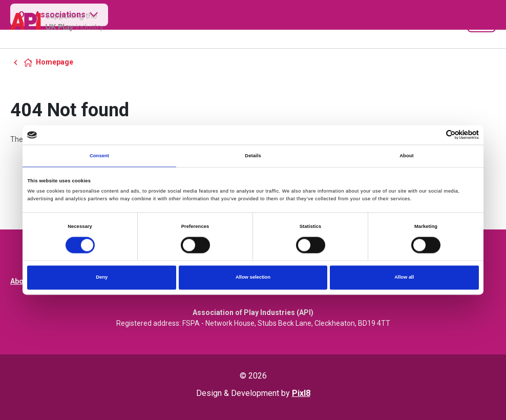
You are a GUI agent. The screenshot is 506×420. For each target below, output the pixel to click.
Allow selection (253, 278)
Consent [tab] (99, 156)
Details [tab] (253, 156)
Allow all (404, 278)
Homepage (55, 62)
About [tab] (407, 156)
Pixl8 (301, 393)
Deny (102, 278)
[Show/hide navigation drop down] (481, 22)
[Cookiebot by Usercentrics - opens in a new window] (434, 135)
